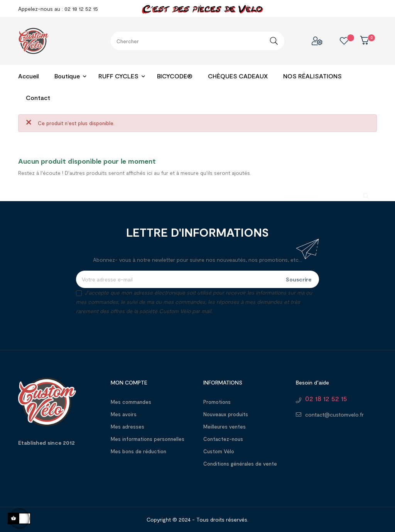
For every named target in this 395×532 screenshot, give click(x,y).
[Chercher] (326, 192)
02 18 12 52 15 (326, 398)
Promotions (217, 402)
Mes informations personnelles (148, 439)
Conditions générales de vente (240, 464)
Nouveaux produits (226, 414)
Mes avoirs (124, 414)
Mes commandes (131, 402)
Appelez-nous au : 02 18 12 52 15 (58, 9)
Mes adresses (127, 427)
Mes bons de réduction (138, 451)
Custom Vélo (219, 451)
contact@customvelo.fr (334, 414)
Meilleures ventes (225, 427)
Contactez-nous (223, 439)
